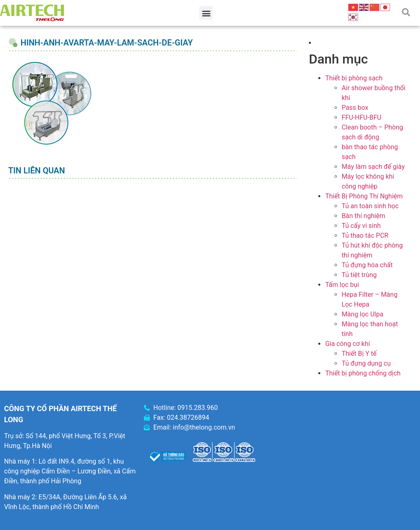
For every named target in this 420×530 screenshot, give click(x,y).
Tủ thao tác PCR (365, 235)
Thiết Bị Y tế (359, 354)
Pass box (355, 108)
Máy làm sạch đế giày (373, 167)
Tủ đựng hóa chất (367, 265)
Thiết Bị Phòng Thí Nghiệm (364, 196)
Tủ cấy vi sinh (361, 226)
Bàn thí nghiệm (364, 216)
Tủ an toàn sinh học (370, 206)
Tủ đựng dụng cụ (366, 363)
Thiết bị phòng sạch (354, 78)
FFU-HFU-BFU (362, 117)
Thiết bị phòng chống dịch (363, 373)
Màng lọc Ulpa (363, 314)
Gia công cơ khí (348, 344)
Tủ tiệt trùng (359, 275)
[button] (206, 13)
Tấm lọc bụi (342, 285)
